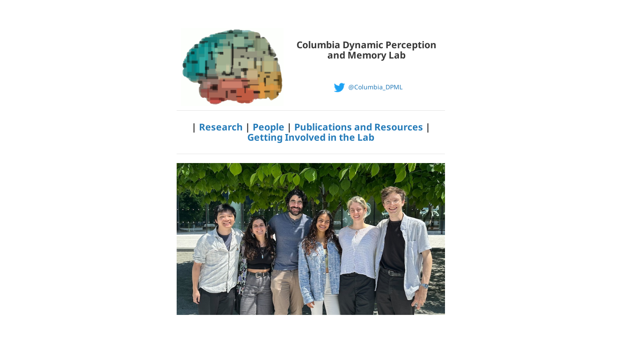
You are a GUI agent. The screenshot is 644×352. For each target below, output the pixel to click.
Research (221, 127)
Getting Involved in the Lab (311, 137)
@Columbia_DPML (366, 87)
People (269, 127)
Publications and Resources (359, 127)
